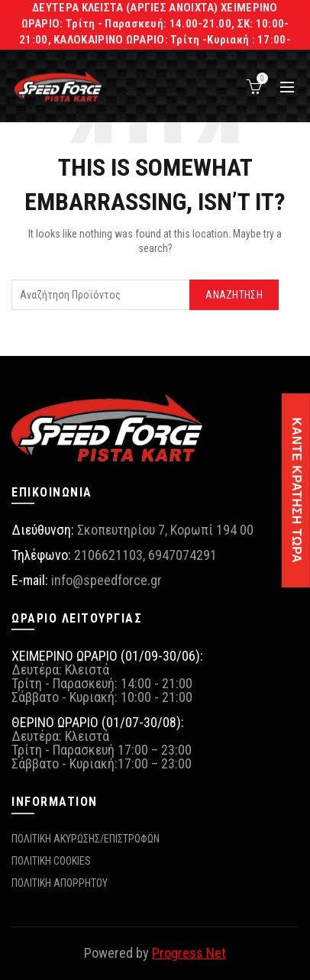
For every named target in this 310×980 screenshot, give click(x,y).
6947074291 (182, 555)
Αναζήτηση (234, 295)
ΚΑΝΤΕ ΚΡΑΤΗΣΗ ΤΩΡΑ (297, 490)
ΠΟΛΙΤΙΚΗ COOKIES (51, 861)
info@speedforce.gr (107, 580)
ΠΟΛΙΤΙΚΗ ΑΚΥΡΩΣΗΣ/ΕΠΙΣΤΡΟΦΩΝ (86, 839)
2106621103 (108, 555)
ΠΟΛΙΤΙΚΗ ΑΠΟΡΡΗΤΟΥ (60, 883)
